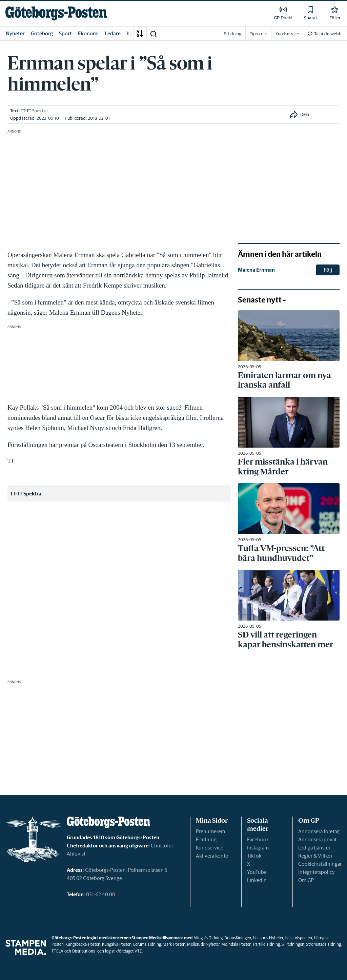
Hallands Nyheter (268, 938)
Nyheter (15, 33)
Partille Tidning (267, 944)
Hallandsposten (298, 938)
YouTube (257, 872)
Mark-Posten (174, 944)
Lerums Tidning (147, 944)
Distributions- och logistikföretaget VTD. (108, 951)
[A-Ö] (140, 34)
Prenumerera (210, 831)
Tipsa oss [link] (258, 34)
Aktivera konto (212, 856)
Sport (65, 33)
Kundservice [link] (287, 34)
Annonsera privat (317, 839)
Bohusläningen (238, 938)
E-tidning (206, 839)
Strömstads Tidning (323, 944)
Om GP (306, 880)
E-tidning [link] (232, 34)
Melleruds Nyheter (203, 944)
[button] (153, 34)
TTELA (57, 951)
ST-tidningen (293, 944)
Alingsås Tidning (208, 938)
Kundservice (210, 848)
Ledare (113, 33)
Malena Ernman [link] (256, 270)
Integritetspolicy (317, 872)
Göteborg (42, 33)
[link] (56, 13)
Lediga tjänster (314, 848)
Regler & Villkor (315, 856)
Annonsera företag (319, 831)
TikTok (254, 856)
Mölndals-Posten (236, 944)
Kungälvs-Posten (117, 944)
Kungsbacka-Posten (83, 944)
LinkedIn (257, 880)
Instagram (258, 848)
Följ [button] (328, 270)
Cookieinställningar (320, 864)
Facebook (258, 839)
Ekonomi (88, 33)
